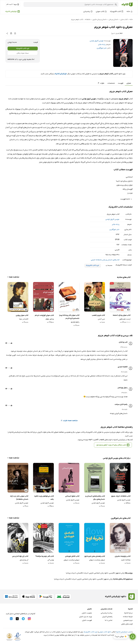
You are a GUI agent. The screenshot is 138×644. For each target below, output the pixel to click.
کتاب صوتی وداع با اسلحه (122, 315)
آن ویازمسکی (24, 560)
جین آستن (101, 319)
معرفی (129, 83)
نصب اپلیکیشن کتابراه (123, 632)
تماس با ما (109, 620)
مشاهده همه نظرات (69, 421)
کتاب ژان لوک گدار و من (20, 556)
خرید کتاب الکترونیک (23, 48)
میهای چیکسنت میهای (97, 560)
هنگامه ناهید (126, 560)
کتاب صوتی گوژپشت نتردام (44, 315)
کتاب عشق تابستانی (72, 496)
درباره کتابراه (128, 613)
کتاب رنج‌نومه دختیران (123, 556)
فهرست (121, 83)
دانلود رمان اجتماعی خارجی (99, 573)
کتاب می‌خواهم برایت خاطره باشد (44, 498)
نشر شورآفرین (102, 48)
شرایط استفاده (128, 617)
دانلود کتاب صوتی (105, 632)
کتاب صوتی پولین (22, 315)
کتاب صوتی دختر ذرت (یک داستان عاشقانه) (19, 498)
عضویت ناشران (87, 613)
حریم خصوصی (128, 620)
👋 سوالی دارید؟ (121, 637)
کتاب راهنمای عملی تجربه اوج (95, 556)
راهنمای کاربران (107, 617)
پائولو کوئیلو (75, 322)
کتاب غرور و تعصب (98, 315)
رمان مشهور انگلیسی (117, 573)
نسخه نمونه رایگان (23, 53)
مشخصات (111, 83)
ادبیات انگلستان (82, 573)
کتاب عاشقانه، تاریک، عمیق (121, 496)
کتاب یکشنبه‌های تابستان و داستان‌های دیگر (95, 498)
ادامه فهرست (127, 199)
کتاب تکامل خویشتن (72, 556)
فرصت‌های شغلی (127, 624)
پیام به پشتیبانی (107, 613)
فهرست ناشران (87, 620)
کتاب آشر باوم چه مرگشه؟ (45, 556)
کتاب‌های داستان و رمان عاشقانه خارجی (105, 260)
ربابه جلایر (102, 44)
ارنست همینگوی (125, 319)
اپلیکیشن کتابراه (11, 11)
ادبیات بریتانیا (71, 573)
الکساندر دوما (24, 319)
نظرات (101, 83)
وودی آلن (51, 560)
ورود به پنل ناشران (85, 617)
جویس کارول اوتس (97, 41)
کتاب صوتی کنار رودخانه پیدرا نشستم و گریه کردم (69, 317)
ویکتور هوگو (50, 319)
